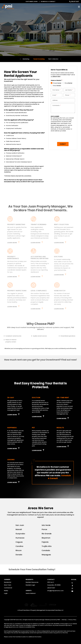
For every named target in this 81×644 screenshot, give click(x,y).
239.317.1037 (75, 2)
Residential (8, 582)
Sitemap (64, 618)
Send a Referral (31, 593)
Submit (63, 144)
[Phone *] (69, 95)
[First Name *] (57, 90)
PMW (59, 618)
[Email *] (57, 95)
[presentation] (63, 137)
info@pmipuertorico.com (55, 591)
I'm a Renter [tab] (69, 83)
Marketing (26, 59)
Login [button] (6, 593)
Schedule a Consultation (40, 37)
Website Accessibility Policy (27, 625)
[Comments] (63, 108)
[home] (8, 7)
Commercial (8, 588)
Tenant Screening (39, 59)
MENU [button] (79, 7)
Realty (6, 591)
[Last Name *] (69, 90)
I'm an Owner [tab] (57, 83)
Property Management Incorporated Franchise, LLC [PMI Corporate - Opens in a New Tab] (47, 609)
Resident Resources (32, 582)
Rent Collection (53, 59)
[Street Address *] (63, 100)
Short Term (8, 585)
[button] (72, 583)
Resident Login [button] (30, 585)
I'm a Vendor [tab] (57, 86)
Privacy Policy (72, 618)
